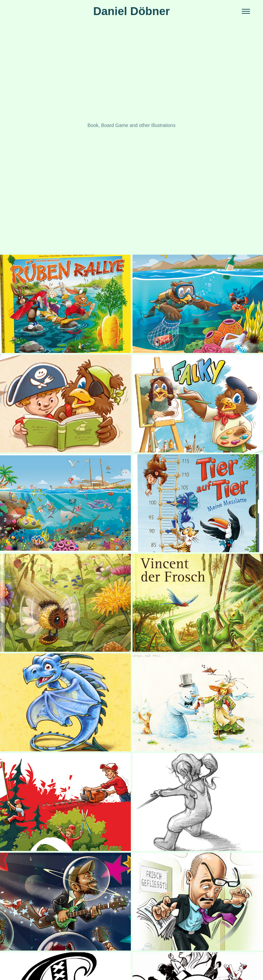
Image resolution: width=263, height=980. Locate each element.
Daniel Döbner (131, 11)
